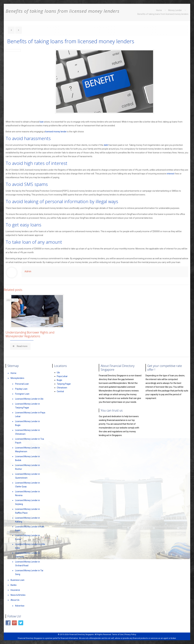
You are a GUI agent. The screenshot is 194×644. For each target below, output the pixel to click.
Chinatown (62, 388)
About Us (15, 600)
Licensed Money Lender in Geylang (28, 502)
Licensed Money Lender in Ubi (29, 399)
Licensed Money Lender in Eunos (28, 537)
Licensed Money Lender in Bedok (28, 458)
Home (159, 10)
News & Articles (18, 595)
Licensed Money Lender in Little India (30, 546)
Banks (14, 585)
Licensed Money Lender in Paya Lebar (30, 414)
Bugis (59, 380)
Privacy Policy (130, 634)
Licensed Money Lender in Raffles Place (28, 511)
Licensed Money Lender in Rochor (28, 467)
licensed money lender (56, 132)
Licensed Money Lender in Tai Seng (29, 572)
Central (60, 391)
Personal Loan (22, 384)
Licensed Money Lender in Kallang (28, 520)
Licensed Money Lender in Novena (28, 493)
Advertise (20, 606)
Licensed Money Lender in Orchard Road (28, 564)
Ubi (58, 373)
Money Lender (175, 10)
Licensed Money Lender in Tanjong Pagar (28, 406)
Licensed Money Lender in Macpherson (28, 450)
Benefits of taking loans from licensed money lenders (163, 14)
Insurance (15, 590)
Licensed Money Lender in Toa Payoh (30, 441)
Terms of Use (118, 634)
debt (106, 145)
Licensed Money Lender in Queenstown (28, 476)
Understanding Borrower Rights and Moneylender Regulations (30, 334)
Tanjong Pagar (64, 384)
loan (42, 122)
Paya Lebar (62, 376)
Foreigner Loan (22, 394)
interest (171, 174)
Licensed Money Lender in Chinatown (28, 432)
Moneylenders (17, 378)
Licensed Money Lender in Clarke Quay (28, 485)
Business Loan (18, 580)
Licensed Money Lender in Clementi (28, 555)
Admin (28, 271)
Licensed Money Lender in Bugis (28, 423)
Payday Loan (21, 389)
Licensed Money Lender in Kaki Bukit (30, 529)
